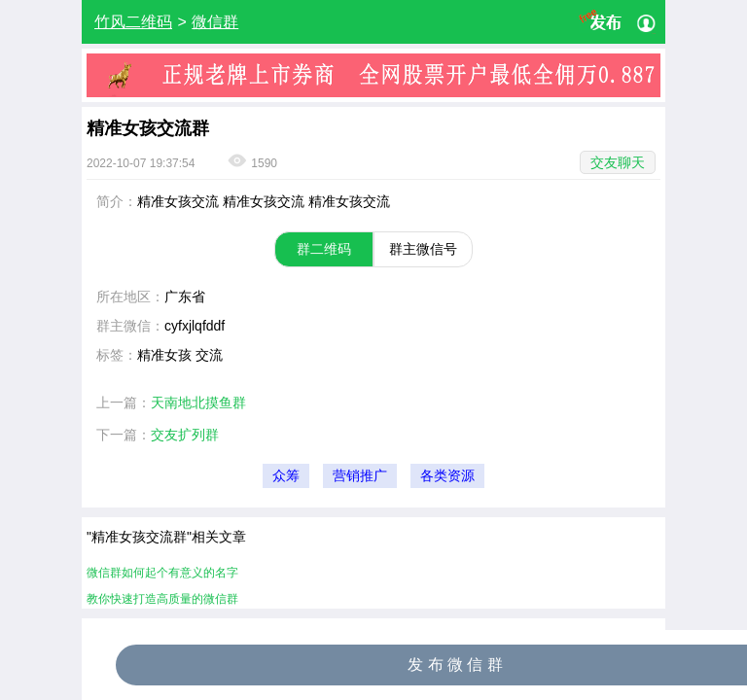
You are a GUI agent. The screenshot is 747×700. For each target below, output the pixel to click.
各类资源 (447, 476)
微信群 (215, 22)
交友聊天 (618, 162)
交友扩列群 (185, 435)
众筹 (286, 476)
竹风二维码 (133, 22)
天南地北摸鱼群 (198, 402)
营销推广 (360, 476)
